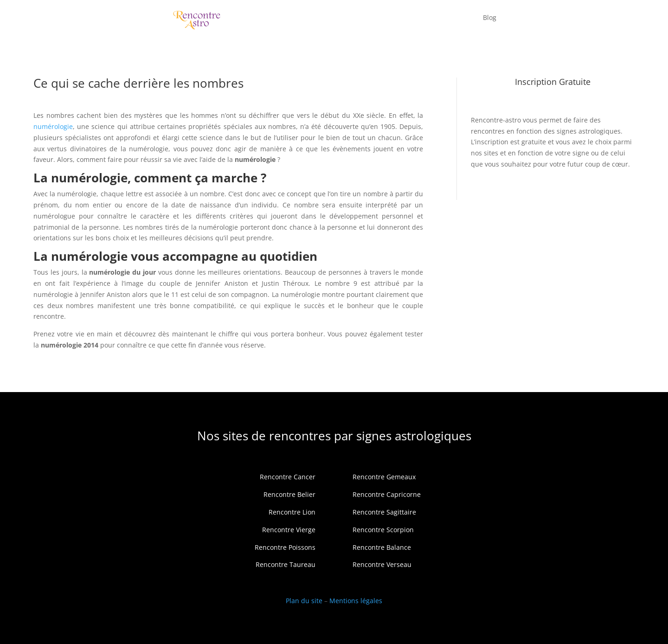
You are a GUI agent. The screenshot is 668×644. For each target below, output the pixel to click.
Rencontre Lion (292, 512)
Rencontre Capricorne (387, 494)
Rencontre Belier (289, 494)
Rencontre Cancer (288, 477)
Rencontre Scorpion (383, 530)
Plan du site (304, 601)
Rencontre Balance (382, 547)
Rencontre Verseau (382, 564)
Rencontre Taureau (286, 564)
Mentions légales (356, 601)
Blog (490, 17)
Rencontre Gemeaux (384, 477)
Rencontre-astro (496, 120)
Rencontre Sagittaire (384, 512)
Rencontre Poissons (285, 547)
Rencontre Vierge (289, 530)
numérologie (53, 126)
